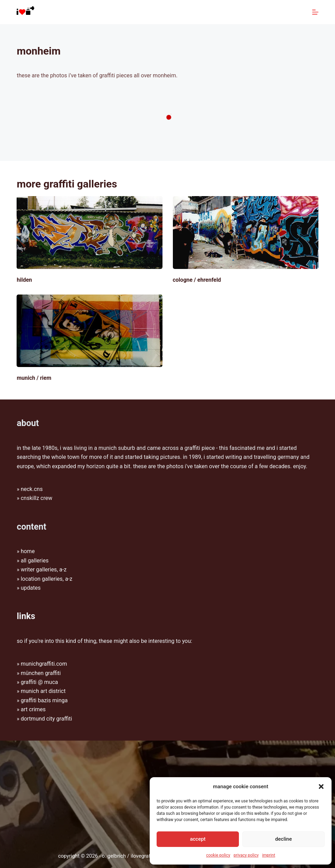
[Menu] (315, 12)
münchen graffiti (41, 673)
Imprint (269, 855)
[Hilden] (89, 233)
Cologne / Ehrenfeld (197, 280)
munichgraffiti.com (44, 664)
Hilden (24, 280)
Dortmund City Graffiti (46, 719)
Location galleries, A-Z (46, 579)
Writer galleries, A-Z (44, 570)
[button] (321, 787)
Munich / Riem (34, 378)
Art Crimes (33, 709)
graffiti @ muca (39, 682)
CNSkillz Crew (36, 498)
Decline (283, 839)
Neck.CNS (32, 489)
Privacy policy (246, 855)
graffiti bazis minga (44, 700)
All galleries (35, 561)
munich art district (43, 691)
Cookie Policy (218, 855)
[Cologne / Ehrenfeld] (246, 233)
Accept (198, 839)
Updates (31, 588)
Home (28, 551)
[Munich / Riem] (89, 331)
